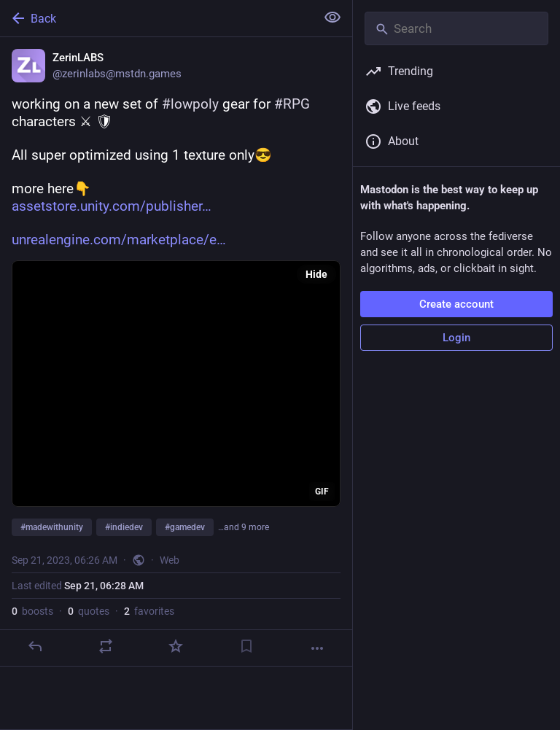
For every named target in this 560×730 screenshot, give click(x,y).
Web (170, 560)
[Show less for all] (332, 18)
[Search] (456, 28)
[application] (176, 384)
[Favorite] (176, 646)
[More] (317, 648)
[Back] (156, 18)
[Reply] (35, 646)
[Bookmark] (246, 646)
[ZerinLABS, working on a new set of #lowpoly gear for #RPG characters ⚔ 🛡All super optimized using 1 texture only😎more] (176, 352)
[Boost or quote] (106, 646)
